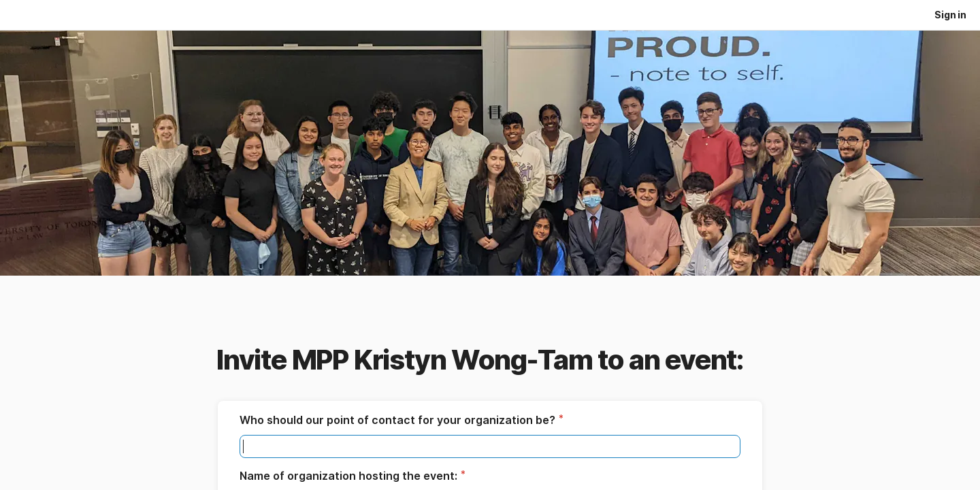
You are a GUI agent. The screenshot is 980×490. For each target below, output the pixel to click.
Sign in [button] (950, 15)
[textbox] (490, 446)
